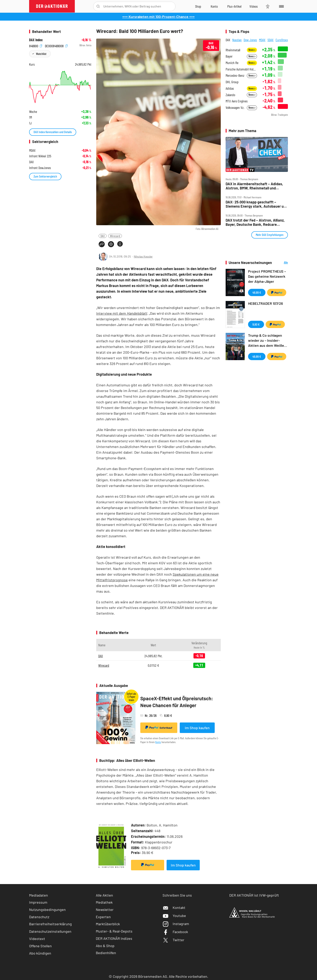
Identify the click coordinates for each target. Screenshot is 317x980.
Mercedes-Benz (235, 75)
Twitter (173, 940)
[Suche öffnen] (98, 6)
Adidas (230, 88)
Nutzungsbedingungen (47, 910)
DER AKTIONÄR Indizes (114, 938)
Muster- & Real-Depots (114, 931)
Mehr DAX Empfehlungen (270, 235)
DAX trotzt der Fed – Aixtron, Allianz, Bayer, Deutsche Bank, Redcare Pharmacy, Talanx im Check (255, 222)
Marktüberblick (108, 924)
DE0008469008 (56, 45)
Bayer (229, 56)
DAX (103, 236)
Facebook (175, 932)
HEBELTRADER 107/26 (266, 303)
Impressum (38, 902)
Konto (158, 742)
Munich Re (232, 63)
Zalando (230, 95)
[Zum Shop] (198, 6)
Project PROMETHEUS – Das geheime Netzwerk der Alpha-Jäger (267, 276)
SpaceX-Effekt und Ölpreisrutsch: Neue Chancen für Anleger (177, 702)
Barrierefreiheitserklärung (50, 924)
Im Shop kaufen (197, 728)
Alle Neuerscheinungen (281, 263)
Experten (103, 917)
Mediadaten (39, 895)
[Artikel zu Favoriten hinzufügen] (120, 244)
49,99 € (257, 292)
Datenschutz (39, 917)
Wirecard (115, 236)
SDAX (271, 40)
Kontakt (174, 907)
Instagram (176, 924)
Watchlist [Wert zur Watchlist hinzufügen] (41, 54)
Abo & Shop (105, 946)
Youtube (174, 916)
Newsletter (105, 910)
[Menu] (281, 6)
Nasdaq (237, 40)
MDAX (262, 40)
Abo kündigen (40, 953)
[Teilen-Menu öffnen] (102, 244)
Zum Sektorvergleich (45, 176)
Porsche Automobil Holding (241, 69)
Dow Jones (250, 40)
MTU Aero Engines (237, 101)
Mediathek (104, 902)
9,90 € (256, 324)
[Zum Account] (214, 6)
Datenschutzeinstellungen (50, 931)
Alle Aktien (104, 895)
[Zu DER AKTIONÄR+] (234, 6)
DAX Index (36, 40)
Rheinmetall (233, 50)
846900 (36, 45)
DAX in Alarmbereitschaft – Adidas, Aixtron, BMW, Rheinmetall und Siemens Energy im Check (254, 186)
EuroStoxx (282, 40)
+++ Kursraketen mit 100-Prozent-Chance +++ (158, 17)
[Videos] (254, 6)
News (252, 50)
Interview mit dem (122, 313)
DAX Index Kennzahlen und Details (53, 132)
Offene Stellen (40, 946)
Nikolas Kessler (143, 256)
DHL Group (232, 82)
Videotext (37, 939)
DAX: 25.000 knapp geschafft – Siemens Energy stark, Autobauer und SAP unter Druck (257, 204)
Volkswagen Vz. (235, 108)
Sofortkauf (159, 728)
